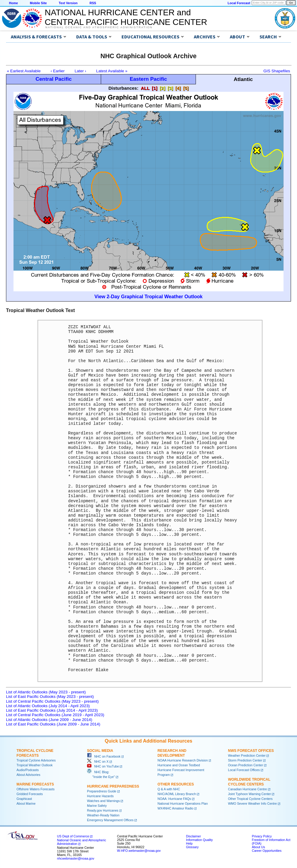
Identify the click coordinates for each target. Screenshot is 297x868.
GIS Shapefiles (277, 71)
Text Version (68, 3)
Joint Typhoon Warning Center (249, 794)
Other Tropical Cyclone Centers (250, 799)
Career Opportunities (267, 851)
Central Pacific (53, 79)
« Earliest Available (24, 71)
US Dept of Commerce (73, 836)
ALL (145, 88)
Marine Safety (97, 806)
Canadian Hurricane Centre (247, 789)
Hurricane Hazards (100, 796)
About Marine (26, 803)
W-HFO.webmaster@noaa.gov (139, 851)
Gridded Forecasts (30, 794)
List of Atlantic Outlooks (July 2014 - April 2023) (48, 706)
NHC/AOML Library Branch (177, 794)
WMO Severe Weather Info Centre (252, 803)
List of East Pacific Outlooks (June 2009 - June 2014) (53, 724)
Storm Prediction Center (245, 760)
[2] (162, 88)
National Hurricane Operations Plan (183, 803)
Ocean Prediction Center (246, 765)
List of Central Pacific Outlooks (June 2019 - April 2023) (55, 715)
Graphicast (24, 799)
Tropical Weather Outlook (34, 765)
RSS (93, 3)
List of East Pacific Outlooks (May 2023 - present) (50, 697)
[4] (178, 88)
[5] (186, 88)
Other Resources (176, 784)
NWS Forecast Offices (251, 751)
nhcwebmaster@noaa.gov (76, 858)
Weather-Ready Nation (103, 815)
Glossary (192, 847)
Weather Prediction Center (247, 755)
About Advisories (28, 775)
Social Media (100, 751)
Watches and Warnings (103, 801)
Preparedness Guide (102, 791)
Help (189, 843)
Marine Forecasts (35, 784)
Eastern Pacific (148, 79)
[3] (170, 88)
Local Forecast (239, 3)
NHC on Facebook (104, 756)
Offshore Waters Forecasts (36, 789)
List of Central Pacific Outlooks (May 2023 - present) (52, 701)
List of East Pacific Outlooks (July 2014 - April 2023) (52, 710)
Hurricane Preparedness (113, 786)
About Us (258, 847)
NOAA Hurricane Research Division (183, 760)
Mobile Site (38, 3)
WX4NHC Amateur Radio (175, 808)
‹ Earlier (58, 71)
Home (13, 3)
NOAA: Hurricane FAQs (174, 799)
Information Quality (199, 840)
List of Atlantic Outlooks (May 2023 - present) (46, 692)
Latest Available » (112, 71)
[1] (154, 88)
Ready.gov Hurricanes (103, 810)
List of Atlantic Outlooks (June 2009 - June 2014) (49, 720)
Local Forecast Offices (244, 770)
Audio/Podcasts (28, 770)
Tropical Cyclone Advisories (36, 760)
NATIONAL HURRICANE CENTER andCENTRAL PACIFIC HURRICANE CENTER (126, 17)
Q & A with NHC (169, 789)
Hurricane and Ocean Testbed (179, 765)
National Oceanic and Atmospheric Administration (99, 27)
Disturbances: (123, 88)
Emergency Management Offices (110, 820)
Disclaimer (193, 836)
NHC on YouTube (103, 766)
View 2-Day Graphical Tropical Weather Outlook (148, 297)
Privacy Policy (262, 836)
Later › (81, 71)
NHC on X (98, 761)
